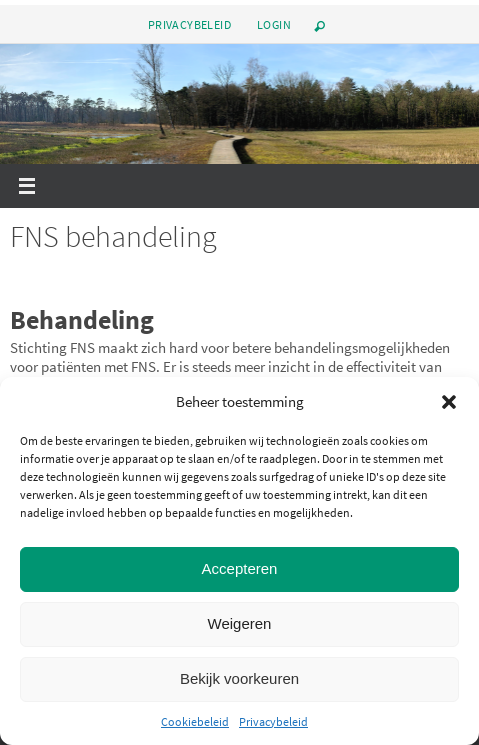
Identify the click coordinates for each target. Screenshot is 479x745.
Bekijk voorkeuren (239, 678)
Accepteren (240, 568)
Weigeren (240, 623)
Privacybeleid (273, 721)
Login (274, 24)
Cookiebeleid (195, 721)
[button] (449, 402)
